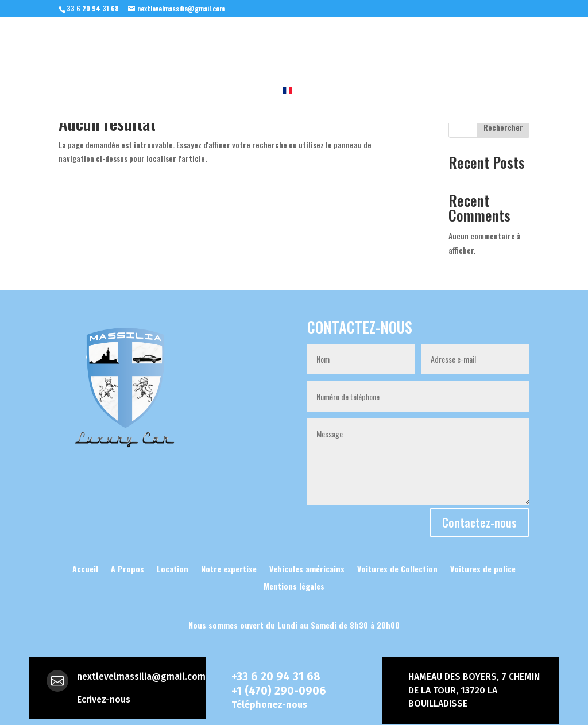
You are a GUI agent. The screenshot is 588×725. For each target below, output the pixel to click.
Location (512, 54)
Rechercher (503, 127)
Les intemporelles (419, 54)
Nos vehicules (102, 54)
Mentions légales (294, 585)
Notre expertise (260, 54)
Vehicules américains (307, 568)
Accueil (36, 54)
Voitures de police (483, 568)
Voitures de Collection (397, 568)
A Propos (185, 54)
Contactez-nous (479, 522)
